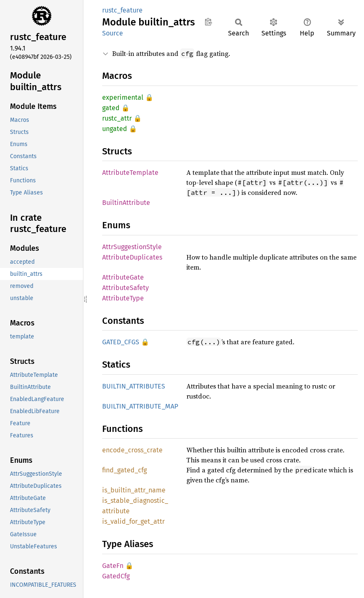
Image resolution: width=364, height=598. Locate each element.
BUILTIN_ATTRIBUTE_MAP (140, 406)
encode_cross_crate (132, 450)
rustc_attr (117, 118)
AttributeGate (123, 277)
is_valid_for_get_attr (133, 521)
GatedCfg (116, 576)
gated (111, 108)
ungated (115, 129)
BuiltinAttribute (126, 203)
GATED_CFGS (121, 342)
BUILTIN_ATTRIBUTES (134, 386)
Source (113, 33)
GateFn (113, 566)
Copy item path (208, 22)
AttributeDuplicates (132, 257)
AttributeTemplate (130, 173)
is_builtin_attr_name (134, 490)
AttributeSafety (126, 288)
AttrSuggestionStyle (132, 247)
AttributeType (123, 298)
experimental (123, 97)
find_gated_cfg (124, 470)
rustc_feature (122, 10)
